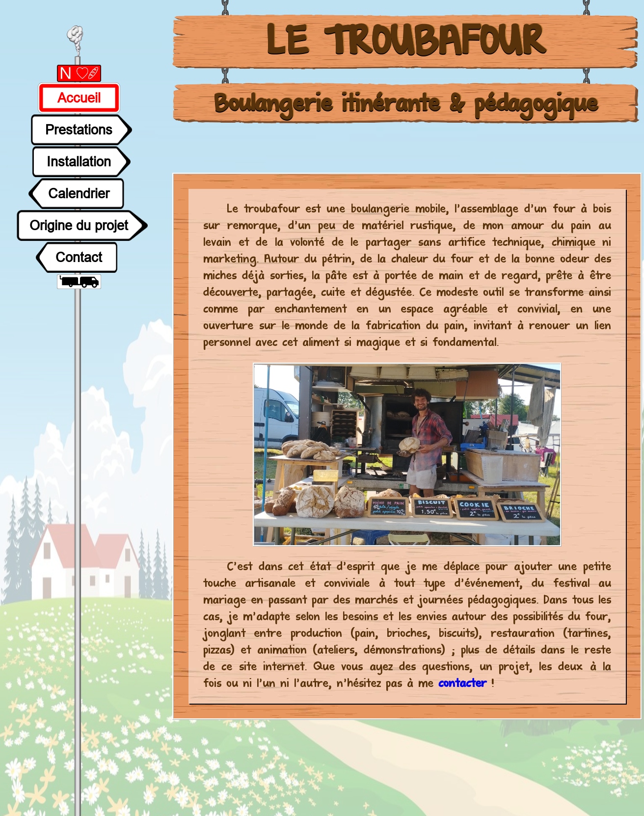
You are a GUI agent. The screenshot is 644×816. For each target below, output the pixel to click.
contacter (465, 684)
